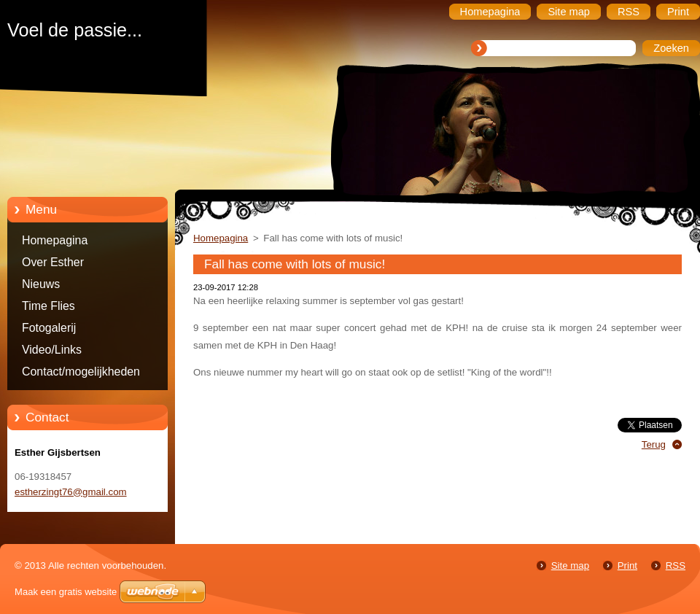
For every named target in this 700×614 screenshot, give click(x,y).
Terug (654, 444)
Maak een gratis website (66, 592)
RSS (676, 566)
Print (627, 566)
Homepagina (55, 240)
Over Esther (53, 262)
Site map (570, 566)
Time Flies (48, 306)
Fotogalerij (49, 328)
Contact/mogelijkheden (81, 372)
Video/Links (52, 350)
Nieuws (41, 284)
